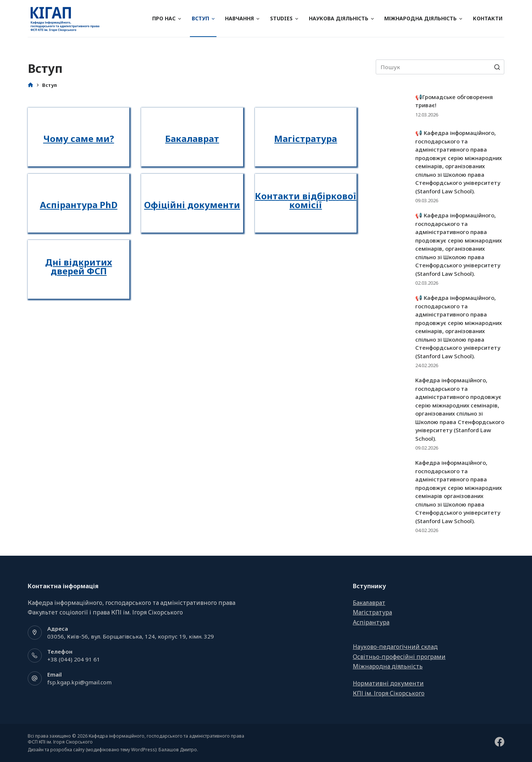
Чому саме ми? (79, 138)
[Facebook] (499, 742)
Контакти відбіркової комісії (306, 200)
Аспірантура (371, 622)
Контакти (488, 18)
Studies (284, 18)
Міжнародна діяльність (423, 18)
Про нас (167, 18)
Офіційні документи (192, 205)
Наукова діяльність (341, 18)
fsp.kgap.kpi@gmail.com (79, 682)
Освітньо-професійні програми (399, 657)
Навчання (242, 18)
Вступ (203, 18)
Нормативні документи (388, 683)
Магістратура (306, 138)
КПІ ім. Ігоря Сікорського (389, 693)
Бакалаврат (192, 138)
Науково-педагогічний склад (395, 647)
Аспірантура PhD (79, 205)
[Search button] (497, 67)
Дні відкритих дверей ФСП (79, 266)
